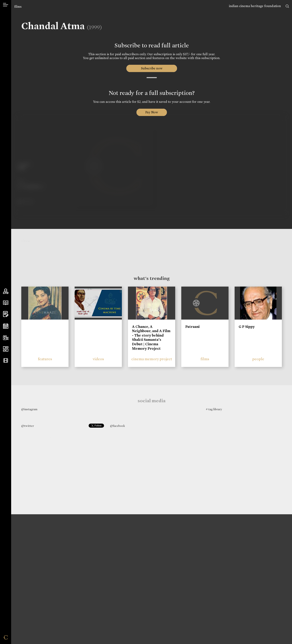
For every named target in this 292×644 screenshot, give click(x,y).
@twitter (28, 426)
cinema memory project (152, 359)
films (18, 7)
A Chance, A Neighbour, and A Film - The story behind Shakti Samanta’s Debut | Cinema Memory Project (151, 338)
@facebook (118, 426)
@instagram (29, 409)
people (258, 359)
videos (98, 359)
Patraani (192, 327)
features (45, 359)
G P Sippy (247, 327)
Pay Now (152, 112)
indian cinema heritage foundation (255, 6)
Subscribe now (152, 68)
